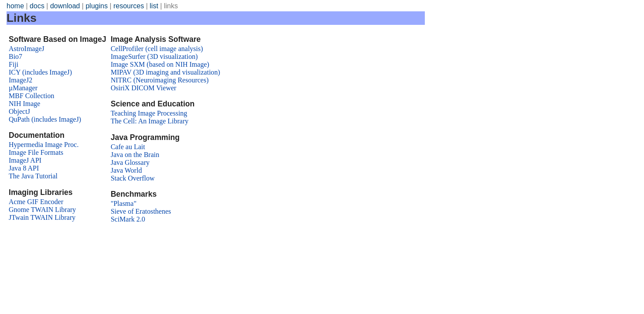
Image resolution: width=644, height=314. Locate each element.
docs (37, 6)
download (65, 6)
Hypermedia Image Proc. (44, 145)
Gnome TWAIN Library (42, 210)
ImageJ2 (20, 80)
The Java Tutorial (33, 176)
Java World (126, 170)
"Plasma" (124, 203)
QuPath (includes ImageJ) (45, 119)
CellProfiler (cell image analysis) (157, 49)
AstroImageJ (27, 49)
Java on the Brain (135, 155)
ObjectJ (19, 111)
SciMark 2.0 (128, 219)
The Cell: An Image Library (150, 121)
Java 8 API (24, 168)
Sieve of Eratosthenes (141, 211)
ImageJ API (25, 160)
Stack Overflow (133, 178)
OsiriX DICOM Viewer (144, 88)
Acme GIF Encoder (36, 202)
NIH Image (24, 104)
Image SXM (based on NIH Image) (160, 64)
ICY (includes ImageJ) (40, 72)
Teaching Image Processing (149, 113)
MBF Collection (31, 96)
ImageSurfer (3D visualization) (154, 56)
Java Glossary (130, 162)
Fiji (14, 64)
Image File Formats (36, 152)
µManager (23, 88)
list (154, 6)
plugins (97, 6)
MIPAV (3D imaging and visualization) (165, 72)
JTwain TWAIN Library (42, 217)
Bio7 (15, 56)
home (15, 6)
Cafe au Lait (128, 147)
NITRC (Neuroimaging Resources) (160, 80)
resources (129, 6)
